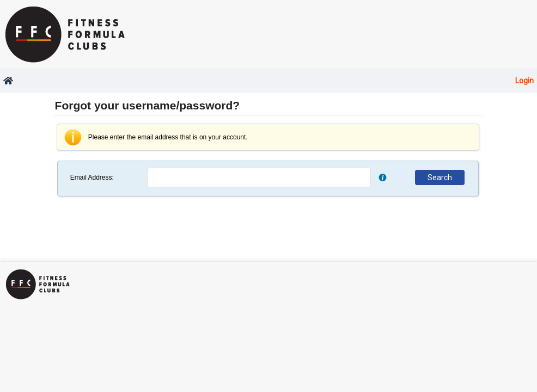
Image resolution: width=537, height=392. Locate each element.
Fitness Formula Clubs (68, 34)
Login (524, 81)
